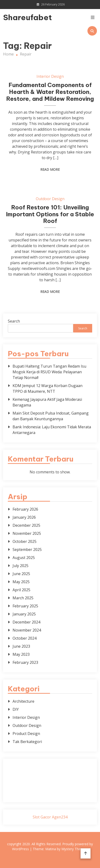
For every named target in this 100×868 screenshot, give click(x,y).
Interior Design (50, 76)
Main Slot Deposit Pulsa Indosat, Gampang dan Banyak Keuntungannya (51, 416)
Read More (50, 169)
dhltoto (15, 766)
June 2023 (21, 646)
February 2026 (25, 509)
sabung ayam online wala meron (50, 789)
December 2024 (26, 622)
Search (14, 321)
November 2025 (27, 533)
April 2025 (21, 590)
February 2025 (25, 606)
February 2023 (25, 662)
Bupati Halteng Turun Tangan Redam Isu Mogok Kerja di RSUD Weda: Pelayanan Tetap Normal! (49, 372)
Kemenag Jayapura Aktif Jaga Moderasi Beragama (47, 402)
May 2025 (21, 582)
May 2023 (21, 654)
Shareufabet (17, 17)
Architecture (23, 701)
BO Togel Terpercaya (55, 766)
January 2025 (24, 614)
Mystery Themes (74, 849)
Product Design (26, 734)
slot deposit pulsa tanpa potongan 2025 (55, 783)
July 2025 (20, 566)
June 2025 (21, 574)
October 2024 (25, 638)
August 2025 (24, 558)
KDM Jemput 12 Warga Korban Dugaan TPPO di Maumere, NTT (48, 388)
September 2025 (27, 549)
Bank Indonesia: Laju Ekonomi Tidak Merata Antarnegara (52, 430)
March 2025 (23, 598)
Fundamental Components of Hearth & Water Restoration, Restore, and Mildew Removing (50, 92)
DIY (16, 709)
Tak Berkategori (27, 742)
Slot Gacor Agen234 (50, 817)
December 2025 (26, 525)
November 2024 (27, 630)
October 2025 (25, 541)
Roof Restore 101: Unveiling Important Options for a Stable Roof (50, 214)
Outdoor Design (50, 199)
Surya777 (50, 795)
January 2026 (24, 517)
